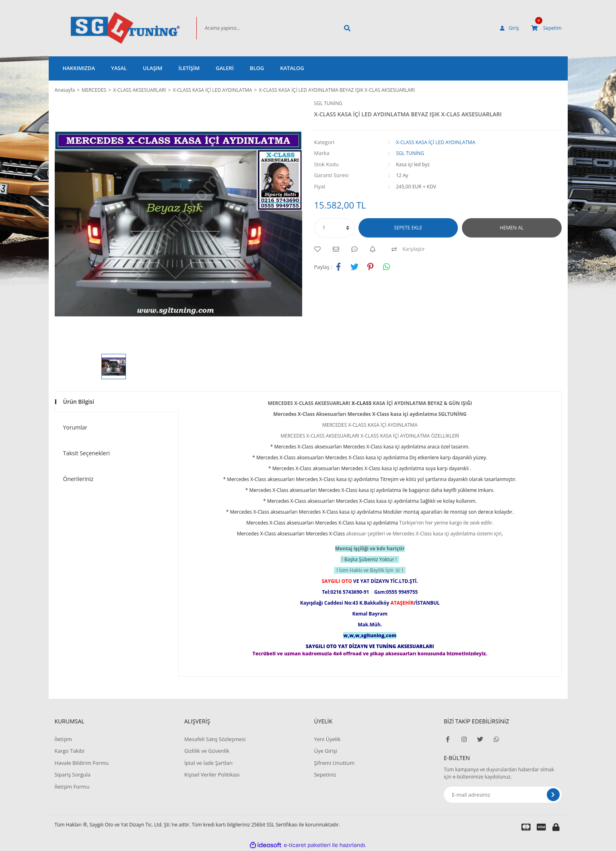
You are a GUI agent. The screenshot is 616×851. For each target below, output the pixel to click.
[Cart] (546, 28)
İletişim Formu (72, 787)
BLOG (257, 68)
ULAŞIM (152, 68)
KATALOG (292, 68)
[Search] (265, 28)
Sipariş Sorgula (73, 775)
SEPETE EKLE (408, 228)
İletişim (64, 739)
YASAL (119, 68)
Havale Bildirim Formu (82, 763)
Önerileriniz (78, 479)
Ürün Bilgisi (79, 402)
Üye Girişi (325, 751)
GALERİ (225, 68)
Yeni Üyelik (327, 739)
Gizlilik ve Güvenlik (207, 751)
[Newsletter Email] (503, 795)
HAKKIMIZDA (79, 68)
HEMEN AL (512, 228)
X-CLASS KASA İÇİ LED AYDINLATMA (436, 142)
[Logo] (113, 28)
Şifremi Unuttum (334, 763)
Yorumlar (75, 427)
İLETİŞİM (189, 68)
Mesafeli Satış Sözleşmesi (215, 739)
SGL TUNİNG (328, 103)
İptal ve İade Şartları (208, 763)
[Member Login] (509, 28)
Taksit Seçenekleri (87, 453)
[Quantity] (334, 228)
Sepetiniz (325, 775)
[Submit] (553, 795)
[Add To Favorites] (319, 249)
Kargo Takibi (70, 751)
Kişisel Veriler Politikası (212, 775)
